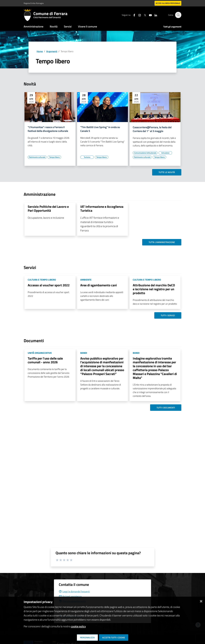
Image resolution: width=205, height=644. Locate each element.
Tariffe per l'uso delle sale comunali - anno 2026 (45, 360)
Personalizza (87, 638)
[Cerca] (178, 15)
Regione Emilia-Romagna (34, 3)
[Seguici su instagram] (138, 15)
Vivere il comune (88, 26)
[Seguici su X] (144, 15)
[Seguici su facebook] (133, 15)
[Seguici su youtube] (149, 15)
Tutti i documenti (166, 408)
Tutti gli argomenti (172, 27)
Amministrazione (33, 26)
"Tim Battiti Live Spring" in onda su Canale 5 (100, 129)
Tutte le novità (167, 172)
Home (40, 51)
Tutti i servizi (168, 315)
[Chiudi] (201, 601)
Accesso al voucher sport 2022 (49, 285)
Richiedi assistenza (70, 596)
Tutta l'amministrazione (162, 242)
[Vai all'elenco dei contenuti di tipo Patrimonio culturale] (37, 157)
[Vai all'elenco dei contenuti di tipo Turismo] (87, 157)
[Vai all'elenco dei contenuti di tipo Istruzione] (165, 153)
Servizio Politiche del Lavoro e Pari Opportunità (48, 208)
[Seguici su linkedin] (154, 15)
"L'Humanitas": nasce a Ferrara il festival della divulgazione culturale (48, 129)
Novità (54, 26)
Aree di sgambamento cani (99, 285)
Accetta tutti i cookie (114, 638)
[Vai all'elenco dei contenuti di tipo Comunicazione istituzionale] (145, 153)
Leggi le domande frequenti (74, 591)
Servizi (68, 26)
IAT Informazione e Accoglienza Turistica (102, 208)
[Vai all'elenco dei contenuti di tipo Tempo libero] (54, 157)
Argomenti (52, 51)
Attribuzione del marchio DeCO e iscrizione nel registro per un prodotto (154, 289)
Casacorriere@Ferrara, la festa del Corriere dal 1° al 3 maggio (152, 129)
